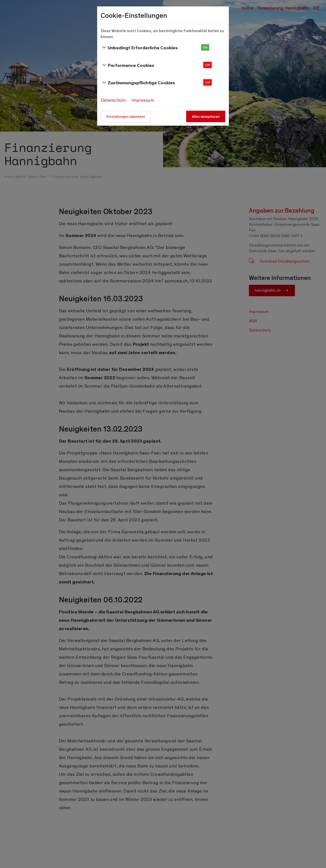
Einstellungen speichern (126, 116)
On (205, 47)
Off (207, 65)
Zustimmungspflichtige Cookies (138, 83)
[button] (206, 47)
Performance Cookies (127, 65)
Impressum (143, 100)
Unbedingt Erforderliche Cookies (139, 48)
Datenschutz (113, 100)
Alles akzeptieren (206, 116)
